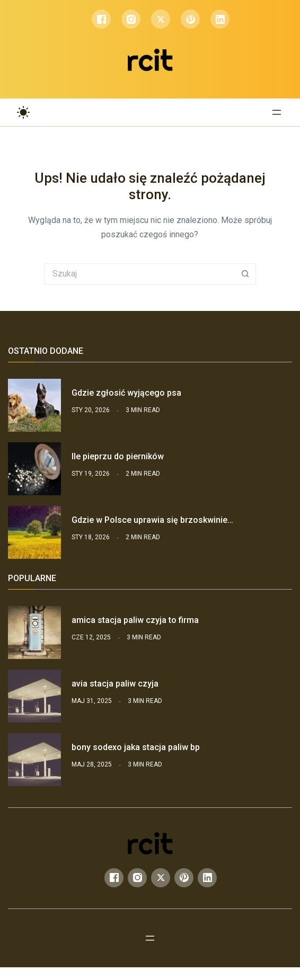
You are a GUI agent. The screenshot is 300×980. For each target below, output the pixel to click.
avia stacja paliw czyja (115, 684)
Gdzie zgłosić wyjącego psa (126, 393)
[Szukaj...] (139, 274)
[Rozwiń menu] (277, 112)
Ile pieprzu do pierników (118, 456)
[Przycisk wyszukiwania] (245, 274)
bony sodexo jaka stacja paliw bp (136, 747)
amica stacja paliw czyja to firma (135, 620)
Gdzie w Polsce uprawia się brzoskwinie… (152, 520)
